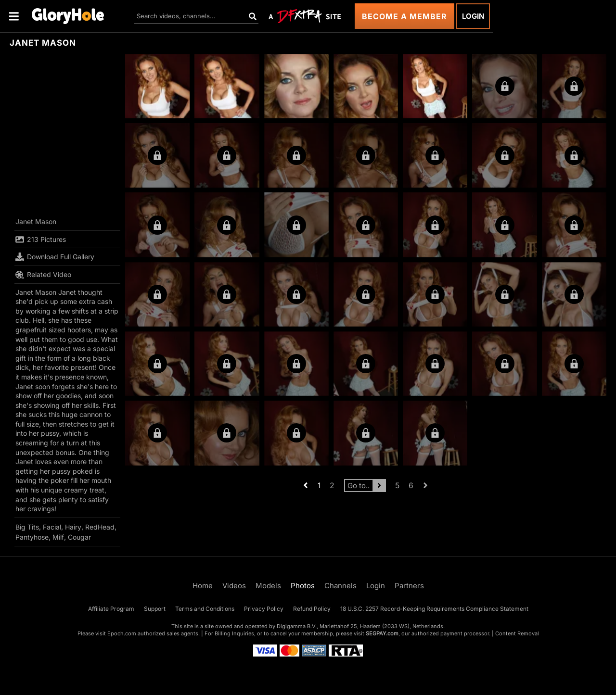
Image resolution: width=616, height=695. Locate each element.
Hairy (73, 527)
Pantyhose (32, 537)
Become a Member (404, 16)
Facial (52, 527)
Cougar (79, 537)
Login (473, 16)
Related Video (43, 275)
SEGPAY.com (382, 633)
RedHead (100, 527)
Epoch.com (122, 633)
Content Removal (517, 633)
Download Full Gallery (55, 257)
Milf (58, 537)
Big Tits (27, 527)
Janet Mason (36, 221)
